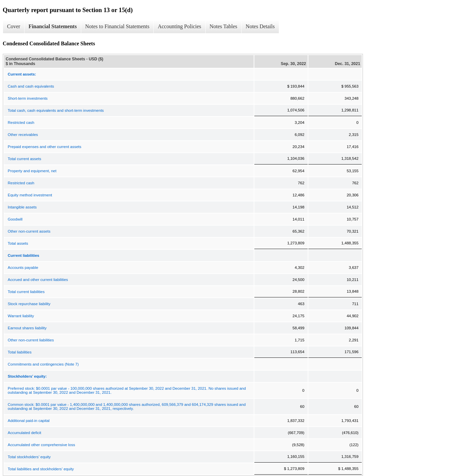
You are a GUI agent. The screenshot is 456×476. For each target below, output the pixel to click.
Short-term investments (28, 98)
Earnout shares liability (27, 328)
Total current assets (24, 159)
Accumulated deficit (24, 433)
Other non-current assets (29, 231)
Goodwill (15, 219)
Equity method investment (30, 195)
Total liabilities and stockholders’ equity (41, 469)
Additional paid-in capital (29, 421)
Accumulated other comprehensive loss (41, 445)
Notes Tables (224, 26)
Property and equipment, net (32, 171)
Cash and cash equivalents (31, 86)
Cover (14, 26)
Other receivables (23, 135)
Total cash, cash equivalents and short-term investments (56, 110)
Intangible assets (22, 207)
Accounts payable (23, 268)
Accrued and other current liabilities (38, 280)
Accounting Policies (179, 26)
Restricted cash (21, 123)
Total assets (18, 243)
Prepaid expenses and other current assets (44, 147)
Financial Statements (53, 26)
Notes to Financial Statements (117, 26)
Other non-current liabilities (31, 340)
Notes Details (260, 26)
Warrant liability (21, 316)
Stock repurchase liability (29, 304)
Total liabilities (20, 352)
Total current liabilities (26, 292)
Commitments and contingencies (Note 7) (43, 364)
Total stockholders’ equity (29, 457)
